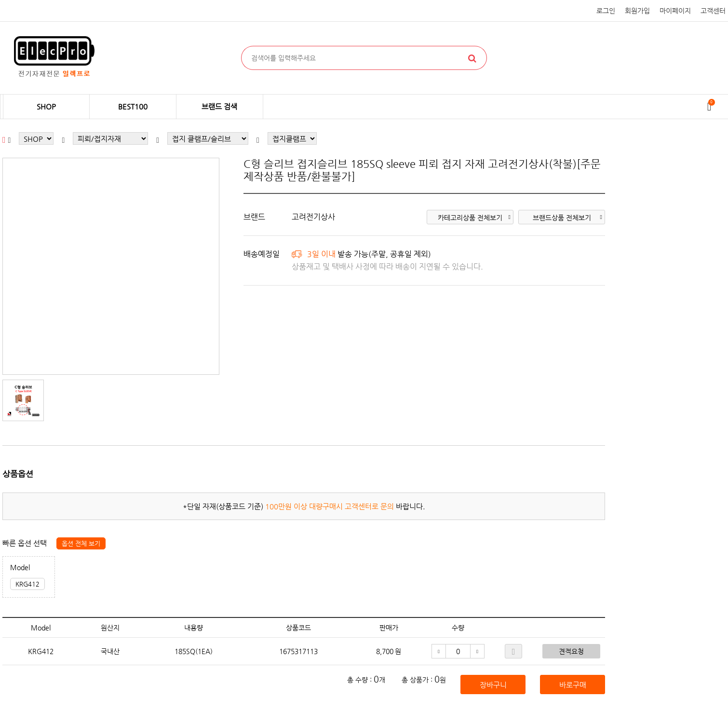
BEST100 (133, 106)
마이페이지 (675, 11)
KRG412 (27, 584)
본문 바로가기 (0, 0)
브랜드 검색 (219, 106)
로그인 (606, 11)
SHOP (46, 106)
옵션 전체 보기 (81, 543)
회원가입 (637, 11)
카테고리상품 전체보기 (474, 218)
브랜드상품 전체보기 (568, 218)
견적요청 (571, 651)
